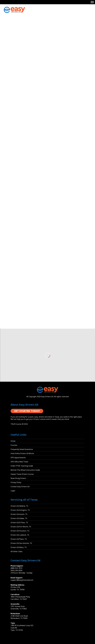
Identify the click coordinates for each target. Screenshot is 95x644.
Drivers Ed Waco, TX (19, 547)
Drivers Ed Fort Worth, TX (21, 527)
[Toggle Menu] (92, 2)
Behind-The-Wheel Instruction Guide (25, 470)
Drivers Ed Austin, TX (19, 514)
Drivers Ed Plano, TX (19, 539)
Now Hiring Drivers (18, 478)
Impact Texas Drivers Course (22, 474)
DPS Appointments (18, 458)
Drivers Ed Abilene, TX (19, 506)
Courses (14, 445)
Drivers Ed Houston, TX (20, 531)
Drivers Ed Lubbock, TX (20, 535)
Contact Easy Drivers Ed (20, 487)
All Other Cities (17, 551)
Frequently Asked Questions (22, 449)
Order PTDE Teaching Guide (22, 466)
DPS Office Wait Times (19, 462)
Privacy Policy (16, 482)
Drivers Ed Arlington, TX (20, 510)
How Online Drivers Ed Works (22, 453)
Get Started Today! (27, 411)
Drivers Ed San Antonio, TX (21, 543)
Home (13, 441)
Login (13, 491)
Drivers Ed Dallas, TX (19, 518)
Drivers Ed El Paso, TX (19, 523)
